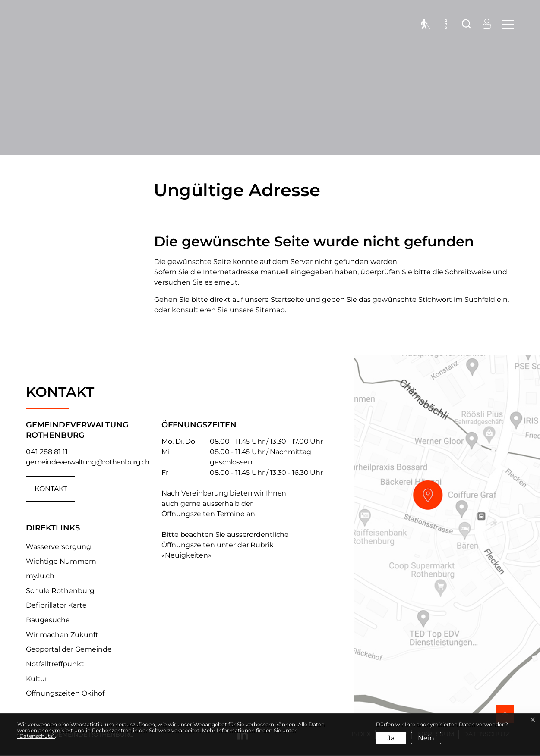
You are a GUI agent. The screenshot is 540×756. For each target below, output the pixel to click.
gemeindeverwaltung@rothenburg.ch (88, 462)
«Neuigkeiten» (186, 555)
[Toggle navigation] (505, 26)
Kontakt (51, 489)
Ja (391, 738)
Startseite (287, 300)
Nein (426, 738)
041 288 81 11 (47, 452)
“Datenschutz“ (36, 736)
